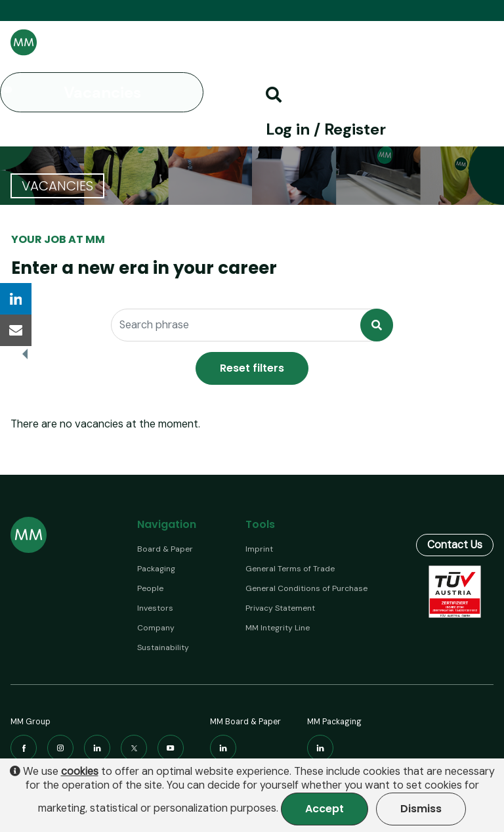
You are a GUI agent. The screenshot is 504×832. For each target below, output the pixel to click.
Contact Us (455, 528)
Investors (155, 608)
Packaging (156, 569)
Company (156, 628)
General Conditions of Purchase (306, 588)
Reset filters (252, 368)
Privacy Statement (280, 608)
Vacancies (102, 92)
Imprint (259, 549)
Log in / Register (326, 129)
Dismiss (421, 809)
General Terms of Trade (290, 569)
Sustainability (163, 647)
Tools (260, 524)
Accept (325, 809)
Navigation (167, 524)
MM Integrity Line (278, 628)
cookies (80, 772)
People (150, 588)
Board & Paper (165, 549)
